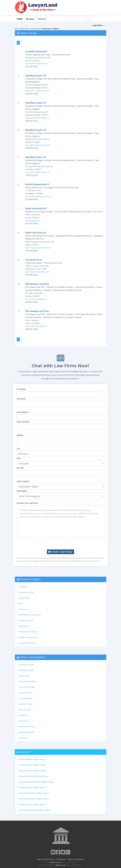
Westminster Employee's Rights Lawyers (34, 810)
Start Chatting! (60, 552)
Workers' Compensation (28, 637)
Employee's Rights (30, 579)
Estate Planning (25, 710)
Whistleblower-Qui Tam (28, 632)
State (19, 458)
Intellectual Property (27, 726)
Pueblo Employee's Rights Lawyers (32, 804)
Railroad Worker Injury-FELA (30, 615)
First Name (21, 389)
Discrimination (24, 598)
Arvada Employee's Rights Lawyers (32, 759)
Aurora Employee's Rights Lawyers (32, 765)
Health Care (23, 721)
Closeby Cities (25, 752)
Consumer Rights (25, 693)
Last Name (21, 399)
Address (20, 435)
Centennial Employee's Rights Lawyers (34, 776)
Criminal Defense (25, 698)
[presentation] (61, 543)
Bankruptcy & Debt (26, 670)
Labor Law (23, 609)
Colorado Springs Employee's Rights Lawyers (36, 782)
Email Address (23, 412)
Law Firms (98, 25)
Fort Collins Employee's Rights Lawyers (34, 793)
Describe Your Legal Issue (27, 503)
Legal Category (23, 481)
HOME (20, 19)
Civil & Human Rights (27, 687)
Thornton (35, 29)
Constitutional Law (26, 592)
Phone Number (23, 422)
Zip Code (20, 468)
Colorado (24, 29)
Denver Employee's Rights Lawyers (32, 787)
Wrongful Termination (27, 643)
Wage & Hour (24, 626)
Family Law (23, 715)
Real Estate (23, 738)
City (18, 449)
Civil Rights (23, 587)
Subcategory (22, 491)
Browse (30, 19)
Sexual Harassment (26, 620)
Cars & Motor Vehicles (27, 681)
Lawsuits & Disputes (27, 732)
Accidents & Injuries (26, 665)
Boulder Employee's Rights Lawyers (33, 771)
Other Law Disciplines (32, 657)
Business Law (24, 676)
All (16, 29)
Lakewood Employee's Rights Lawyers (33, 799)
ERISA (21, 604)
